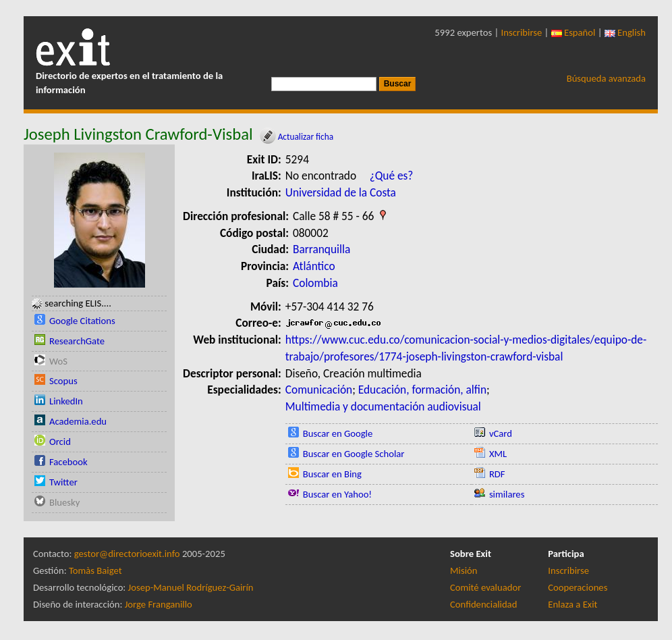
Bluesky (64, 502)
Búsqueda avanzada (606, 78)
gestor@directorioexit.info (127, 554)
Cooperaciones (578, 587)
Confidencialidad (483, 604)
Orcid (60, 442)
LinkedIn (66, 401)
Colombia (315, 283)
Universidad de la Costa (341, 192)
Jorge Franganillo (159, 604)
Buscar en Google (338, 433)
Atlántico (314, 266)
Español (573, 32)
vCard (501, 433)
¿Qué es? (392, 176)
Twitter (63, 482)
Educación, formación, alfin (422, 390)
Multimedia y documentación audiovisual (383, 406)
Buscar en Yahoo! (337, 494)
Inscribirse (522, 32)
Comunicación (319, 390)
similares (507, 494)
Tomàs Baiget (95, 570)
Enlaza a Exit (572, 604)
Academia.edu (78, 421)
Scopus (63, 381)
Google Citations (82, 321)
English (625, 32)
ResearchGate (77, 341)
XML (498, 454)
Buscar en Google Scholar (354, 454)
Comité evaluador (485, 587)
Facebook (68, 462)
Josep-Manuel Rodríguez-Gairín (191, 587)
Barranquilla (321, 249)
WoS (58, 361)
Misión (464, 570)
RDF (497, 474)
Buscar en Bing (332, 474)
